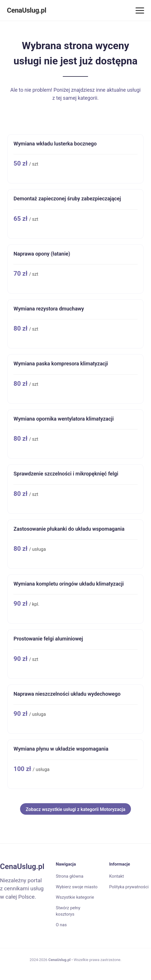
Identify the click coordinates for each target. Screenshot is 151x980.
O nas (61, 925)
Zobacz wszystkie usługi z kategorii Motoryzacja (76, 809)
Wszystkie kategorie (75, 897)
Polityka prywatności (129, 887)
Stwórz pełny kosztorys (68, 911)
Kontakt (117, 876)
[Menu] (140, 10)
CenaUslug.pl (27, 10)
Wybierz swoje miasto (77, 887)
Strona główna (70, 876)
